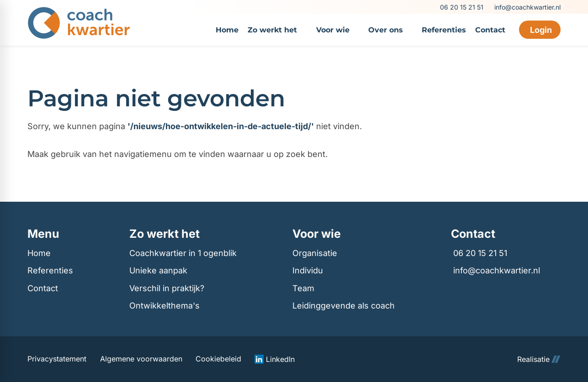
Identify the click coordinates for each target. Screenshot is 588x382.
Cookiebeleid (218, 359)
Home (39, 253)
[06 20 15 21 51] (461, 7)
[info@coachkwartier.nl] (526, 7)
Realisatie (539, 359)
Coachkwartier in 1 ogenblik (183, 253)
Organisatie (315, 253)
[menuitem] (227, 30)
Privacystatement (57, 359)
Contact (43, 288)
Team (303, 288)
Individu (308, 270)
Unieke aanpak (158, 270)
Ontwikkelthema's (164, 306)
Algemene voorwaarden (141, 359)
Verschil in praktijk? (167, 288)
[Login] (540, 30)
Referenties (50, 270)
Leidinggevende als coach (344, 306)
